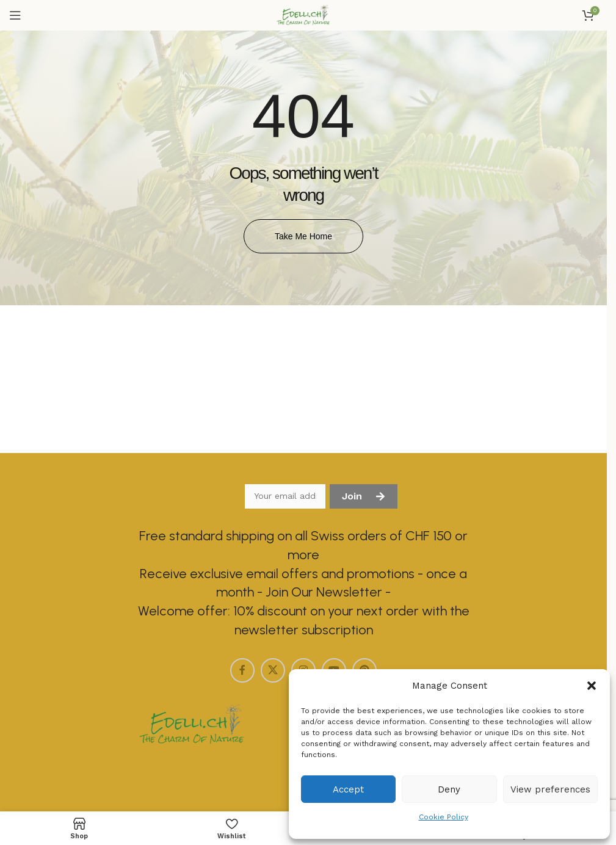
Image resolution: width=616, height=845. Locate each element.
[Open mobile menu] (15, 15)
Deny (449, 789)
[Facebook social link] (242, 670)
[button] (592, 686)
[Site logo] (303, 15)
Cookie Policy (444, 817)
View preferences (550, 789)
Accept (348, 789)
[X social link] (273, 670)
